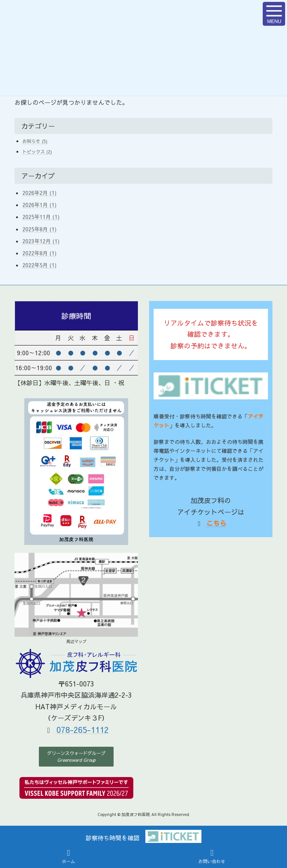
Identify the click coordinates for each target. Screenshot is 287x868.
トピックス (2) (37, 151)
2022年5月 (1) (39, 265)
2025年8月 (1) (39, 229)
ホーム (68, 857)
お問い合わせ (212, 857)
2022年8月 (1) (39, 253)
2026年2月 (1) (39, 193)
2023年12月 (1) (41, 241)
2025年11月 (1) (41, 217)
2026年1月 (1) (39, 205)
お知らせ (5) (35, 141)
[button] (76, 757)
